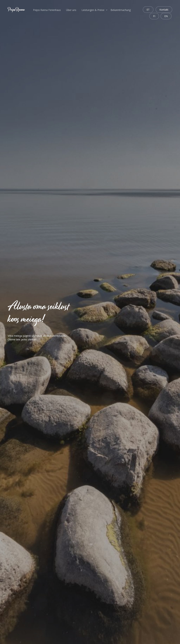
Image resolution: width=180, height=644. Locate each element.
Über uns (71, 10)
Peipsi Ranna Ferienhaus (47, 10)
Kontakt (164, 10)
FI (154, 16)
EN (166, 16)
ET (148, 10)
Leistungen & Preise (93, 10)
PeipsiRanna (16, 10)
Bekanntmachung (121, 10)
